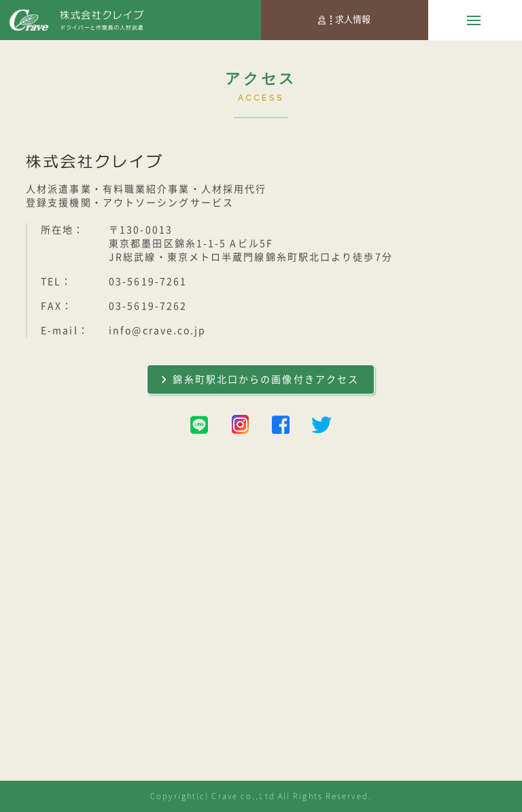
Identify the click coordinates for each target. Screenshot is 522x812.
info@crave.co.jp (158, 331)
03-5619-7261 (148, 282)
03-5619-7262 (148, 306)
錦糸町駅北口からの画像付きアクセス (260, 379)
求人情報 (344, 20)
